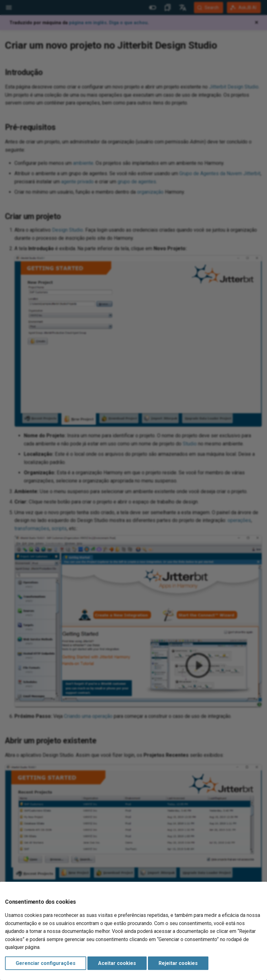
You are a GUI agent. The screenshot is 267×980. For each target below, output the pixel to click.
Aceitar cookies (117, 963)
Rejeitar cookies (178, 963)
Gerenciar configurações (46, 963)
